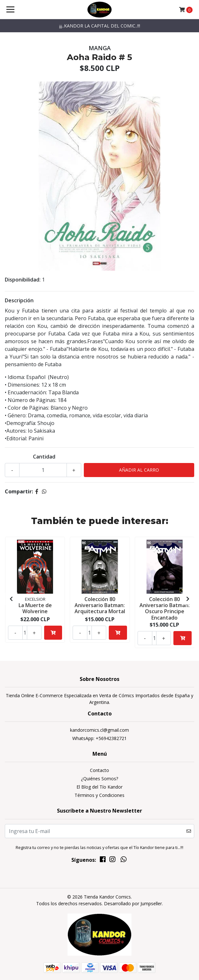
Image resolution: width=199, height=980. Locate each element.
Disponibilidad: (23, 280)
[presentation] (11, 599)
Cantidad (44, 457)
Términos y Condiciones (99, 795)
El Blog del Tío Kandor (99, 787)
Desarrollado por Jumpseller (133, 903)
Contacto (99, 770)
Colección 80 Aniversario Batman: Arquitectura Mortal (100, 605)
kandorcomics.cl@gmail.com (99, 730)
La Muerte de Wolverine (35, 608)
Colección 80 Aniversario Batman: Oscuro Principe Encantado (165, 608)
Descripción (19, 300)
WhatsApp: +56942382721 (99, 738)
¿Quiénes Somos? (99, 779)
